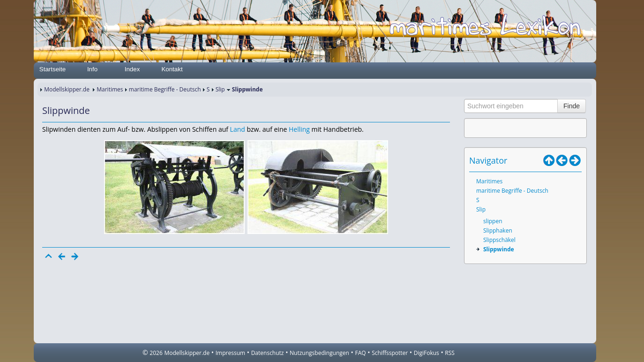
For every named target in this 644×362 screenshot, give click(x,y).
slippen (493, 221)
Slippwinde (499, 249)
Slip (220, 89)
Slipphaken (498, 230)
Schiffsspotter (390, 353)
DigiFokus (427, 353)
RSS (450, 353)
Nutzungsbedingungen (319, 353)
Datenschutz (268, 353)
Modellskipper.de (67, 89)
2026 (156, 353)
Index (132, 69)
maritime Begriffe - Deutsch (165, 89)
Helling (299, 129)
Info (92, 69)
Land (238, 129)
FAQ (361, 353)
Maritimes (110, 89)
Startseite (52, 69)
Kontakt (172, 69)
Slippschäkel (499, 240)
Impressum (230, 353)
